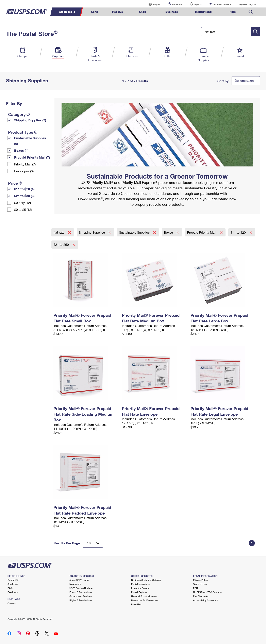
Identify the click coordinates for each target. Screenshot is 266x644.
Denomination (244, 80)
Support (198, 4)
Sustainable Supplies (135, 232)
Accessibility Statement (205, 600)
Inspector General (140, 588)
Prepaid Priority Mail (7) (32, 157)
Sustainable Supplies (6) (30, 141)
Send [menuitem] (95, 12)
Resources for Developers (145, 600)
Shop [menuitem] (143, 12)
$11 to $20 (238, 232)
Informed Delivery (222, 4)
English (153, 4)
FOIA (196, 588)
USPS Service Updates (81, 588)
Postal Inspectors (140, 584)
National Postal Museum (144, 596)
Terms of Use (200, 584)
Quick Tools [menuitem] (67, 12)
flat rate (59, 232)
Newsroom (75, 584)
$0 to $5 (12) (23, 209)
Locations (177, 4)
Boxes (169, 232)
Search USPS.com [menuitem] (251, 12)
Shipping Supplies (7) (30, 120)
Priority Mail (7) (25, 164)
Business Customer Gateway (146, 580)
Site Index (13, 584)
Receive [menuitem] (118, 12)
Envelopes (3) (24, 171)
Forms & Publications (81, 592)
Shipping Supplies (92, 232)
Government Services (81, 596)
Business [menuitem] (172, 12)
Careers (12, 603)
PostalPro (136, 604)
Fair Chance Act (201, 596)
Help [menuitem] (233, 12)
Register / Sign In (247, 4)
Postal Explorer (139, 592)
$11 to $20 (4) (24, 189)
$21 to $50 (62, 244)
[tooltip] (28, 114)
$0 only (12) (22, 203)
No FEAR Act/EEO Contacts (208, 592)
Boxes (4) (21, 150)
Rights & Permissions (81, 600)
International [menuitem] (204, 12)
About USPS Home (79, 580)
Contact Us (13, 580)
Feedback (13, 592)
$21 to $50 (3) (24, 196)
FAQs (10, 588)
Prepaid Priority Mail (202, 232)
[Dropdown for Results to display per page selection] (93, 543)
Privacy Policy (201, 580)
